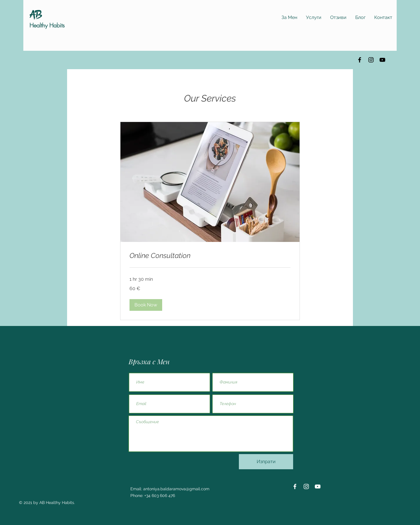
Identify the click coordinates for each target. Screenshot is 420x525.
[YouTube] (382, 60)
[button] (146, 305)
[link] (210, 256)
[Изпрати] (266, 462)
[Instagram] (371, 60)
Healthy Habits (47, 25)
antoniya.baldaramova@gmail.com (176, 489)
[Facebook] (360, 60)
